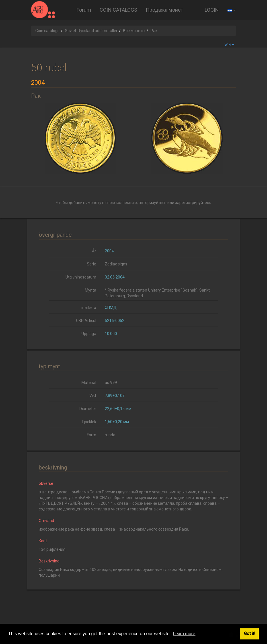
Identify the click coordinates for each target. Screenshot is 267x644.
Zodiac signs (116, 264)
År (94, 251)
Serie (92, 264)
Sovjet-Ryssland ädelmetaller (91, 31)
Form (92, 435)
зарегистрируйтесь (193, 203)
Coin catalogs (47, 31)
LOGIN (212, 10)
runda (110, 435)
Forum (84, 10)
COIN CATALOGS (118, 10)
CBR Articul (86, 321)
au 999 (111, 383)
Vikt (93, 396)
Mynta (91, 290)
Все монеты (134, 31)
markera (89, 308)
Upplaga (89, 334)
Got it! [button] (249, 634)
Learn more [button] (184, 634)
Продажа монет (164, 10)
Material (89, 383)
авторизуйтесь (153, 203)
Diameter (88, 409)
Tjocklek (89, 422)
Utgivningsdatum (81, 277)
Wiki (229, 45)
